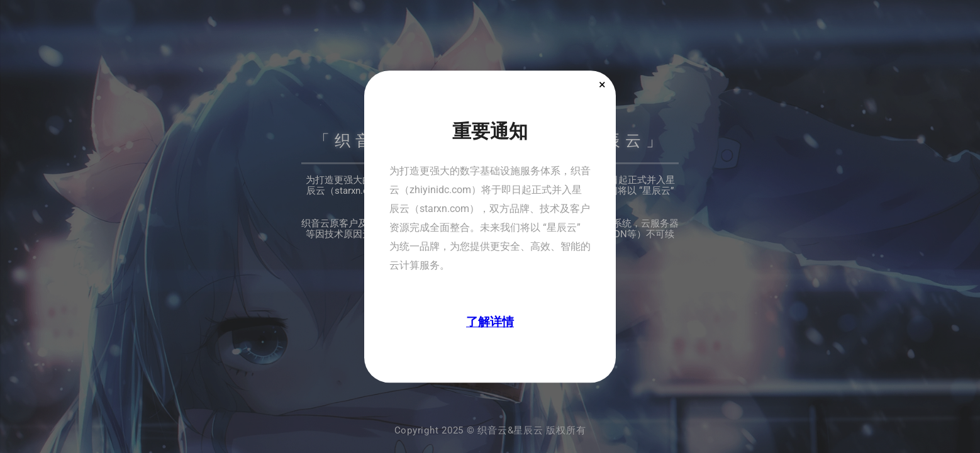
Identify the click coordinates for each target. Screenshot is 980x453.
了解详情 (490, 322)
